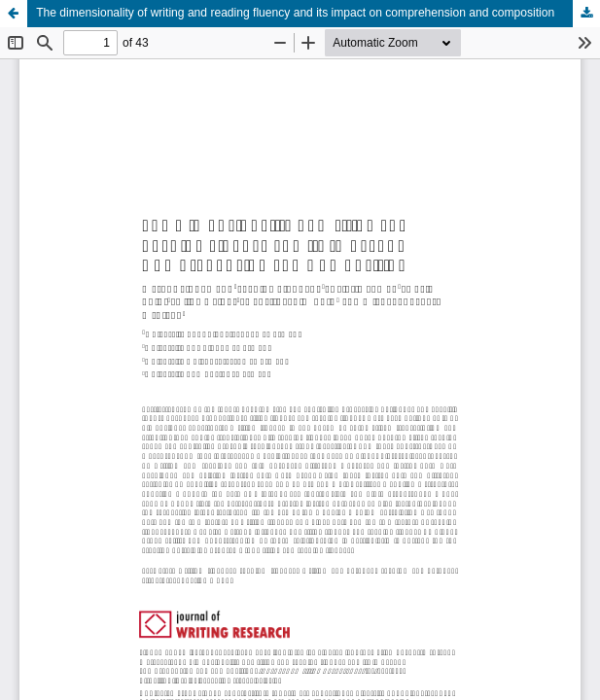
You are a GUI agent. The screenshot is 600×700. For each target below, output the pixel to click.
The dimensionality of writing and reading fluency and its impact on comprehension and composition (295, 13)
